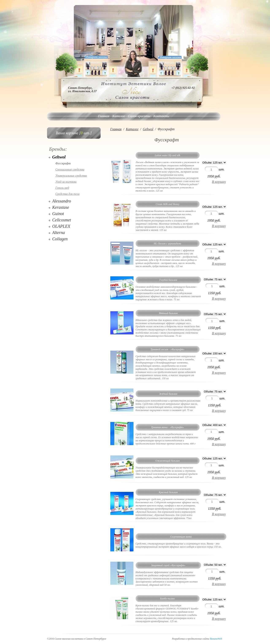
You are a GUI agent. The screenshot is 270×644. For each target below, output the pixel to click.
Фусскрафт (63, 163)
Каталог (119, 116)
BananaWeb (216, 639)
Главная (104, 116)
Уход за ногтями (66, 182)
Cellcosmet (62, 220)
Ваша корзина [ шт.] (74, 133)
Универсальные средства (71, 176)
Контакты (161, 116)
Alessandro (62, 201)
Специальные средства (70, 170)
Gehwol (59, 157)
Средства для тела (68, 194)
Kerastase (61, 207)
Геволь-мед (62, 188)
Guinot (58, 214)
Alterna (59, 233)
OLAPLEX (61, 226)
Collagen (60, 239)
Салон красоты (139, 116)
